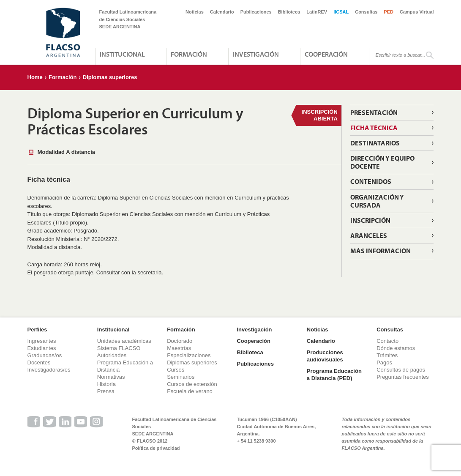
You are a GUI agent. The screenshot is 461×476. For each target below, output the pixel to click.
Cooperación (326, 54)
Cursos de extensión (192, 384)
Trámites (387, 355)
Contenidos (371, 181)
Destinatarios (375, 143)
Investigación (256, 54)
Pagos (384, 362)
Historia (106, 384)
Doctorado (180, 341)
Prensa (106, 391)
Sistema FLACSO (119, 348)
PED (389, 12)
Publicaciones (256, 12)
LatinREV (317, 12)
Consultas (366, 12)
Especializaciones (189, 355)
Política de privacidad (156, 448)
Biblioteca (289, 12)
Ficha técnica (374, 128)
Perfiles (37, 330)
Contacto (387, 341)
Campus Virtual (417, 12)
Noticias (195, 12)
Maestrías (179, 348)
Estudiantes (42, 348)
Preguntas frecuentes (403, 377)
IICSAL (341, 12)
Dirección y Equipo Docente (382, 162)
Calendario (222, 12)
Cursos (176, 370)
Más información (381, 251)
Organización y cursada (377, 201)
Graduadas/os (45, 355)
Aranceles (369, 235)
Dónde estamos (396, 348)
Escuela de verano (190, 391)
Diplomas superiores (110, 77)
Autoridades (112, 355)
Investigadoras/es (49, 370)
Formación (189, 54)
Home (35, 77)
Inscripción (370, 220)
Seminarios (181, 377)
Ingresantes (42, 341)
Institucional (122, 54)
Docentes (39, 362)
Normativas (111, 377)
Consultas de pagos (401, 370)
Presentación (374, 112)
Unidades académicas (124, 341)
